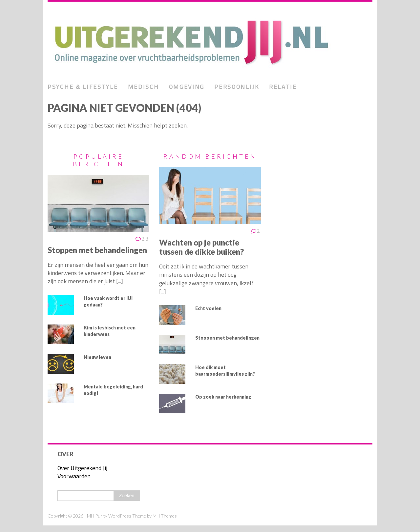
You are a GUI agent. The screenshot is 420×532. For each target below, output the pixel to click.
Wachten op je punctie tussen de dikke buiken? (201, 247)
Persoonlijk (237, 87)
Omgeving (187, 87)
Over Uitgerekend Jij (82, 468)
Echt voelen (208, 308)
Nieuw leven (97, 357)
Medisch (144, 87)
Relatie (283, 87)
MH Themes (165, 516)
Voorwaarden (74, 476)
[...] (120, 281)
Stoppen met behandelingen (97, 250)
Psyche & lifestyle (83, 87)
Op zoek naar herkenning (223, 397)
